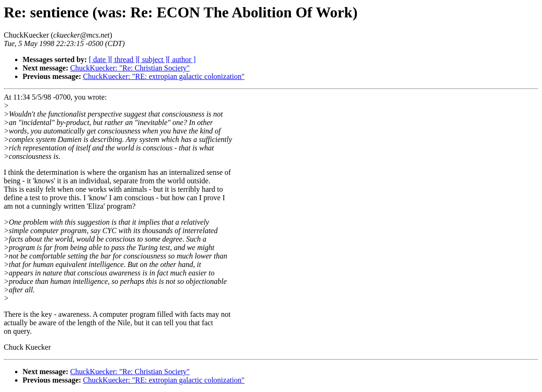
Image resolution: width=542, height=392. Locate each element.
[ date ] (99, 59)
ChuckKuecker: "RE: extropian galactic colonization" (164, 76)
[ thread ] (124, 59)
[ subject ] (153, 59)
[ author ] (182, 59)
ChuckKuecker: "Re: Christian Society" (130, 68)
